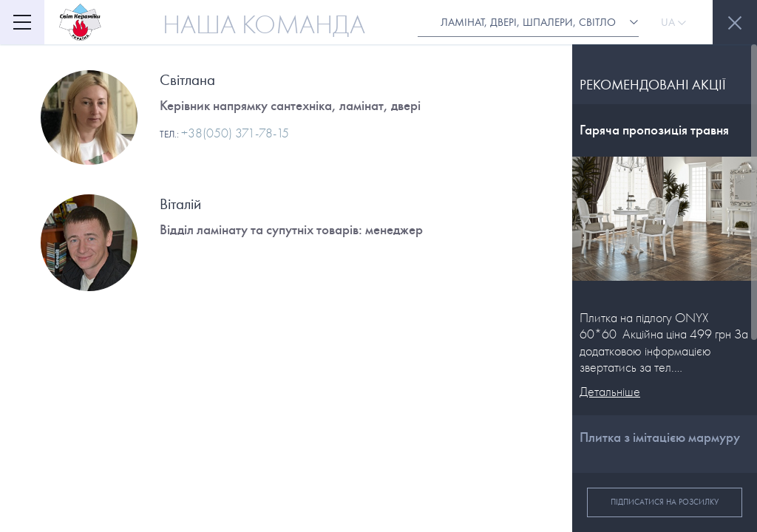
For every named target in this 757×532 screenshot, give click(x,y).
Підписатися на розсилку (665, 502)
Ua (673, 22)
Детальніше (610, 392)
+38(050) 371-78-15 (235, 133)
